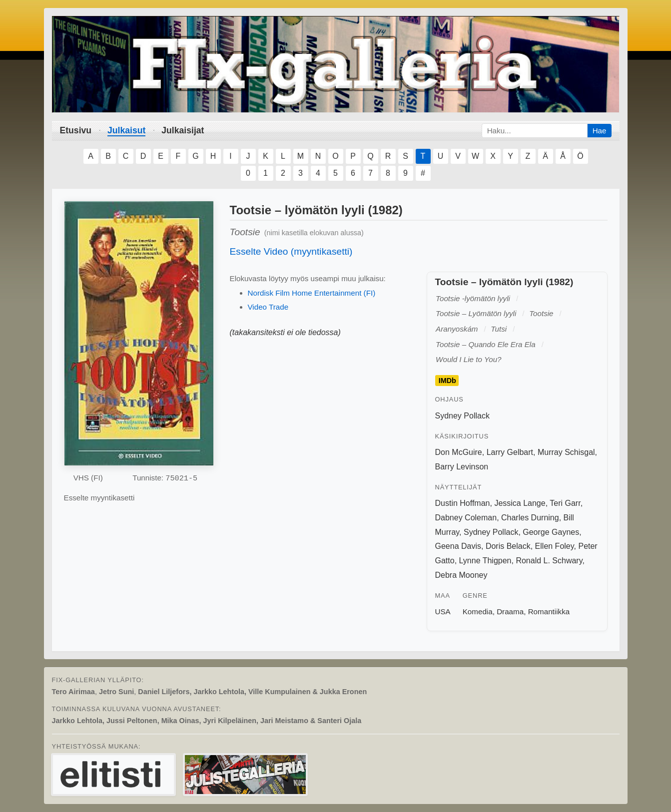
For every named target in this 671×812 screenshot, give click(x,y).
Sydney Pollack (462, 416)
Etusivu (76, 130)
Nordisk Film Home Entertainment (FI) (312, 293)
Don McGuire (459, 452)
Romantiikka (549, 611)
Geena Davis (458, 546)
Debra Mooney (461, 575)
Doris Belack (508, 546)
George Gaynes (551, 532)
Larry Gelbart (510, 452)
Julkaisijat (183, 130)
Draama (510, 611)
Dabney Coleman (466, 518)
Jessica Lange (520, 503)
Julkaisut (126, 130)
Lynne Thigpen (485, 561)
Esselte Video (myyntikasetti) (291, 251)
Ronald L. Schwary (549, 561)
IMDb (447, 381)
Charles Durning (530, 518)
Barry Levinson (462, 467)
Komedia (478, 611)
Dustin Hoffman (463, 503)
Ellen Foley (555, 546)
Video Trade (268, 307)
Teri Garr (565, 503)
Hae (600, 131)
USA (443, 611)
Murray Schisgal (566, 452)
